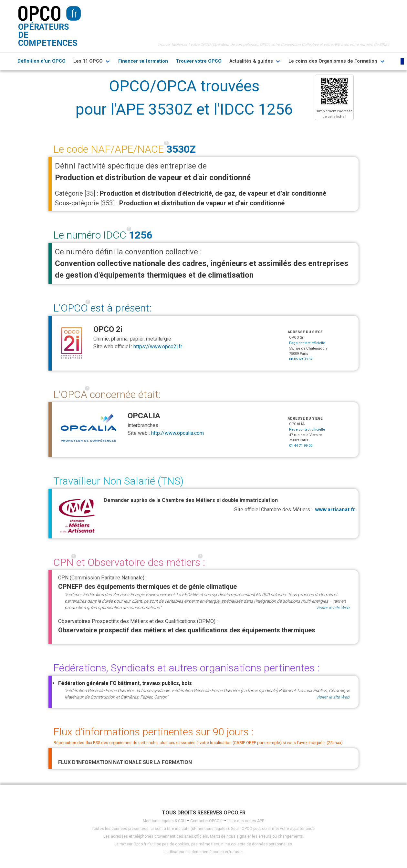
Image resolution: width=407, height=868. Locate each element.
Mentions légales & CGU (164, 821)
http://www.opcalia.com (177, 433)
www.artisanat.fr (335, 510)
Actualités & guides (251, 61)
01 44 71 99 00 (301, 446)
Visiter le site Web (333, 608)
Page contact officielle (307, 343)
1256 (141, 235)
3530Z (181, 149)
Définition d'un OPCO (42, 61)
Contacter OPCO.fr (207, 821)
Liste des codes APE (246, 821)
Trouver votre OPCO (199, 61)
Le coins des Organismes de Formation (333, 61)
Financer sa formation (143, 61)
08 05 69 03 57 (301, 359)
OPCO (39, 13)
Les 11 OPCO (88, 61)
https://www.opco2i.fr (158, 347)
